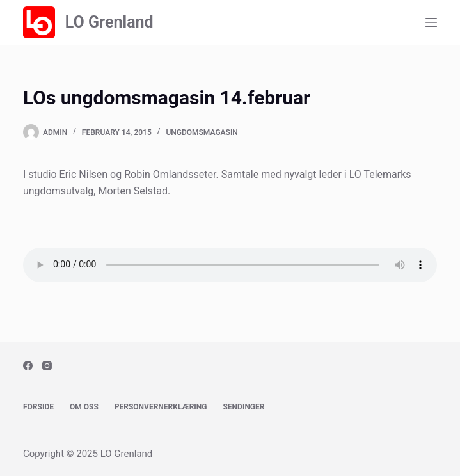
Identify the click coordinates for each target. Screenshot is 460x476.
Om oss (84, 407)
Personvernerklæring (161, 407)
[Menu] (431, 22)
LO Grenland (109, 22)
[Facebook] (28, 366)
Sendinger (243, 407)
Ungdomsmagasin (202, 132)
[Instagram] (47, 366)
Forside (38, 407)
